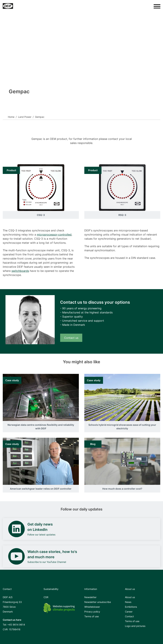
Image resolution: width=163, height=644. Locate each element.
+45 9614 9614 (16, 625)
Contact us (71, 338)
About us (130, 597)
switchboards (20, 271)
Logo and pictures (135, 626)
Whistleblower (92, 607)
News (128, 602)
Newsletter (90, 597)
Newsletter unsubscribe (98, 602)
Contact (129, 616)
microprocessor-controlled (54, 235)
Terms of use (92, 616)
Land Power (25, 117)
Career (129, 612)
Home (11, 117)
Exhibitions (131, 607)
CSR (46, 597)
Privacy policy (92, 612)
